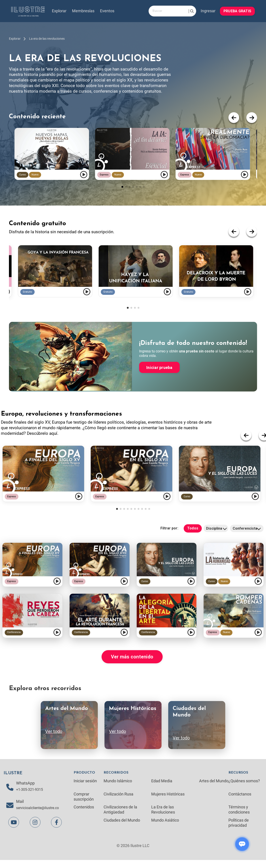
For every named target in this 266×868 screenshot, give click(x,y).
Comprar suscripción (84, 804)
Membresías (83, 11)
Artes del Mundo (214, 788)
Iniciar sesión (85, 788)
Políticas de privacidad (239, 830)
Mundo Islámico (118, 788)
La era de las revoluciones (47, 39)
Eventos (107, 11)
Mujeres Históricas (168, 801)
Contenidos (84, 815)
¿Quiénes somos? (244, 788)
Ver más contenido (132, 663)
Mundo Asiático (165, 828)
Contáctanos (240, 801)
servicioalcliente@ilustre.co (40, 816)
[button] (122, 194)
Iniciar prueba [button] (159, 375)
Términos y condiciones (239, 817)
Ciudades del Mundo (122, 828)
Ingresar (208, 11)
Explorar (59, 11)
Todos (193, 534)
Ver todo (54, 739)
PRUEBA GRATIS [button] (237, 11)
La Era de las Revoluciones (163, 817)
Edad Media (162, 788)
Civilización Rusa (118, 801)
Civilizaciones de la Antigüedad (120, 817)
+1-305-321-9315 (31, 797)
